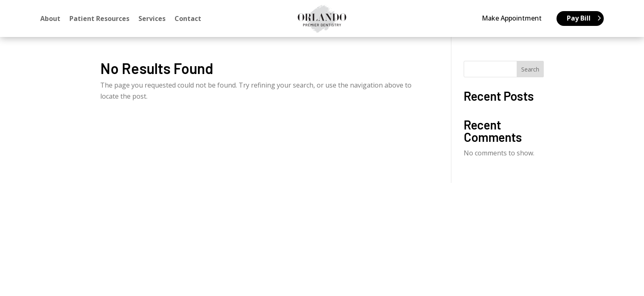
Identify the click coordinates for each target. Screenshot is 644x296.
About (50, 19)
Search (530, 69)
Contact (188, 19)
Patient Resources (99, 19)
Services (152, 19)
